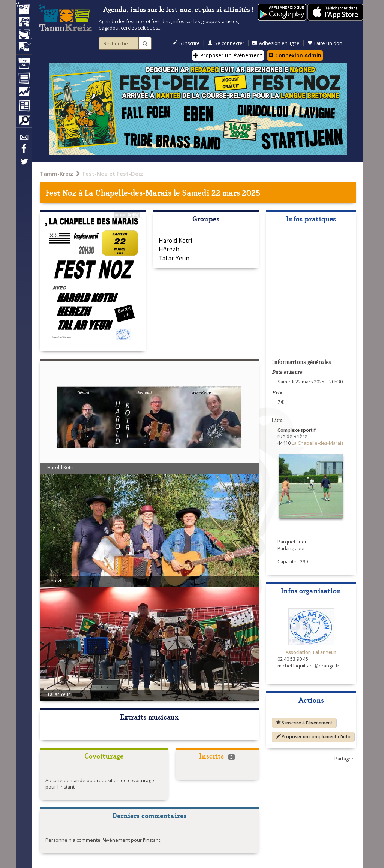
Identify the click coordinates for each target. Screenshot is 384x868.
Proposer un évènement (228, 55)
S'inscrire (186, 43)
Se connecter (226, 43)
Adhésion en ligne (276, 43)
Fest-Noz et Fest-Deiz (113, 174)
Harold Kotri (175, 241)
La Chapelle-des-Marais (128, 192)
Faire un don (325, 43)
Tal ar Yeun (174, 258)
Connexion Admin (295, 55)
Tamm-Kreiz (56, 174)
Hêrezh (169, 249)
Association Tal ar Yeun (311, 652)
